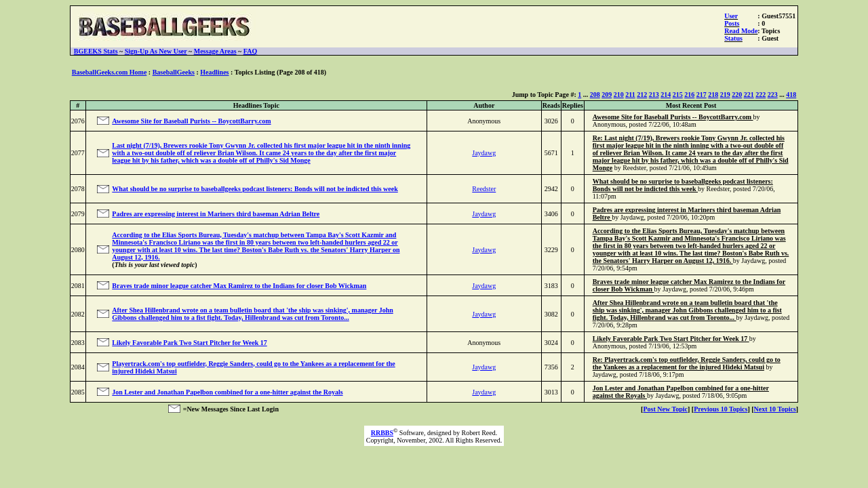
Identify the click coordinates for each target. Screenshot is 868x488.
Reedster (484, 189)
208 (595, 95)
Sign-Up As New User (156, 51)
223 (773, 95)
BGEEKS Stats (96, 51)
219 (725, 95)
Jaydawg (484, 153)
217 (702, 95)
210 (619, 95)
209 (607, 95)
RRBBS (382, 433)
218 (713, 95)
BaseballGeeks (174, 72)
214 (666, 95)
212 (642, 95)
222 (761, 95)
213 (654, 95)
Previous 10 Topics (721, 409)
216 (689, 95)
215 (678, 95)
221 (749, 95)
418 (791, 95)
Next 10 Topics (775, 409)
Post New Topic (665, 409)
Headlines (214, 72)
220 (737, 95)
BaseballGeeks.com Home (110, 72)
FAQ (250, 51)
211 (630, 95)
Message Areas (215, 51)
